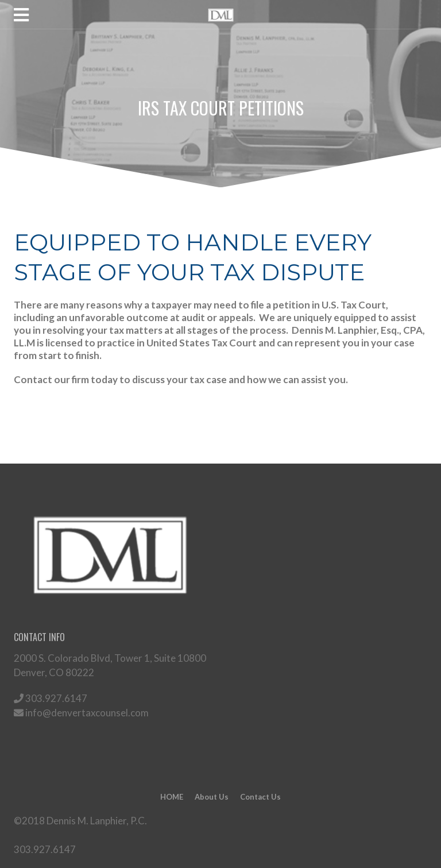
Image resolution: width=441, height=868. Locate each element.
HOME (172, 797)
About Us (212, 797)
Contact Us (260, 797)
